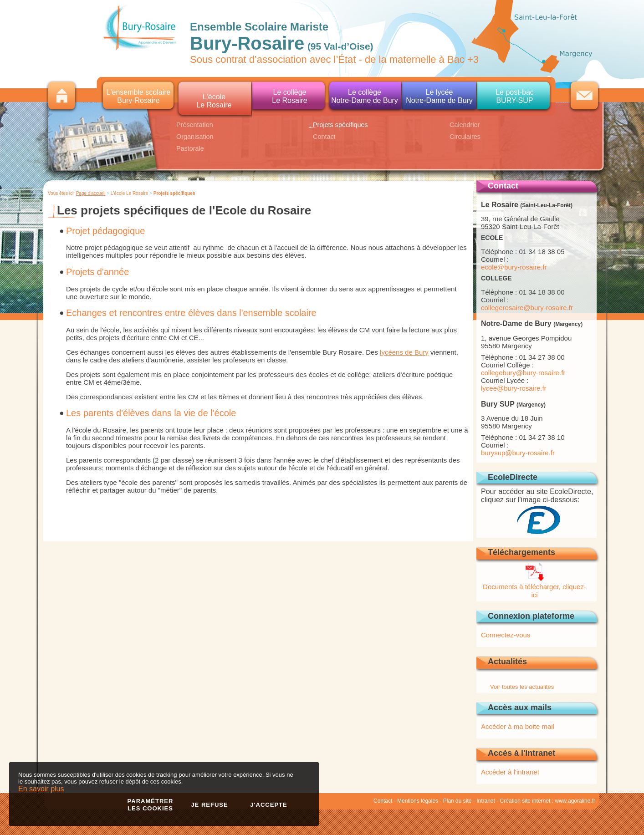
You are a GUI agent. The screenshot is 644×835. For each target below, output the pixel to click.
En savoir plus (41, 789)
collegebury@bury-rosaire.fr (523, 373)
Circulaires (465, 136)
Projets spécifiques (340, 125)
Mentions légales (418, 801)
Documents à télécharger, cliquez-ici (534, 587)
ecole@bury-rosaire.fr (514, 267)
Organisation (195, 136)
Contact (324, 136)
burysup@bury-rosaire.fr (518, 453)
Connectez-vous (506, 635)
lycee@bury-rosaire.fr (514, 388)
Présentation (195, 125)
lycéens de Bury (404, 352)
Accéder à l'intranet (510, 772)
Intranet (486, 801)
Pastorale (190, 148)
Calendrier (465, 125)
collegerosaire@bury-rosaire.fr (527, 308)
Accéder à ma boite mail (518, 726)
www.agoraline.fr (575, 801)
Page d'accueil (91, 193)
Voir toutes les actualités (522, 687)
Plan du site (457, 801)
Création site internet (525, 801)
